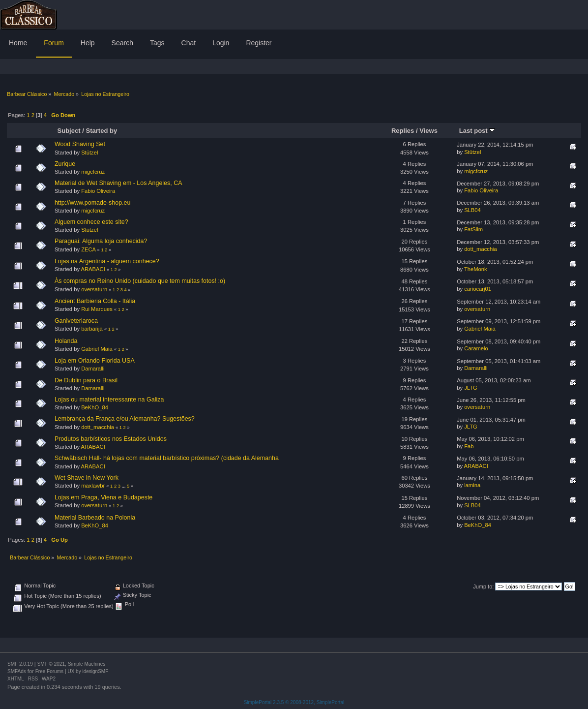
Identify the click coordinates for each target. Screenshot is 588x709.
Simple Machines (87, 664)
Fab (469, 446)
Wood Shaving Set (80, 144)
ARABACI (93, 269)
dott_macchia (481, 249)
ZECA (88, 249)
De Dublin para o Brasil (86, 380)
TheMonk (476, 269)
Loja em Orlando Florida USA (95, 361)
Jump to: (483, 586)
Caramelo (476, 348)
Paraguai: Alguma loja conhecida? (101, 241)
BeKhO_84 (95, 407)
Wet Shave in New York (87, 478)
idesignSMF (95, 671)
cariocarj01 (478, 289)
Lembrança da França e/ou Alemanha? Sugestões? (125, 419)
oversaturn (94, 289)
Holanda (66, 341)
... (124, 486)
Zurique (65, 164)
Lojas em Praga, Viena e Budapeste (103, 497)
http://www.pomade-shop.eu (93, 203)
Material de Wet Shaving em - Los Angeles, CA (118, 183)
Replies (403, 131)
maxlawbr (93, 486)
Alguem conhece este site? (91, 222)
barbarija (92, 329)
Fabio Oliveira (98, 191)
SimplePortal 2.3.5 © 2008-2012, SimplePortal (294, 702)
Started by (101, 131)
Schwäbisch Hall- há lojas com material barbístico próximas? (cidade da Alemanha (167, 458)
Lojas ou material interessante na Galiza (109, 400)
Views (428, 131)
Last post (477, 131)
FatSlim (473, 229)
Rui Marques (97, 309)
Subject (69, 131)
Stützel (89, 153)
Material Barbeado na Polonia (95, 518)
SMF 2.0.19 (20, 664)
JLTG (471, 388)
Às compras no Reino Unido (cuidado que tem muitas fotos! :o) (140, 281)
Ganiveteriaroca (76, 321)
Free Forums (49, 671)
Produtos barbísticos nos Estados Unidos (111, 439)
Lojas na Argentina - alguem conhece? (107, 261)
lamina (472, 485)
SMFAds (17, 671)
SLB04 (472, 210)
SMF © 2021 (51, 664)
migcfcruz (93, 172)
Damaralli (93, 369)
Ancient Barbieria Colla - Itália (95, 301)
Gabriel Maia (480, 329)
